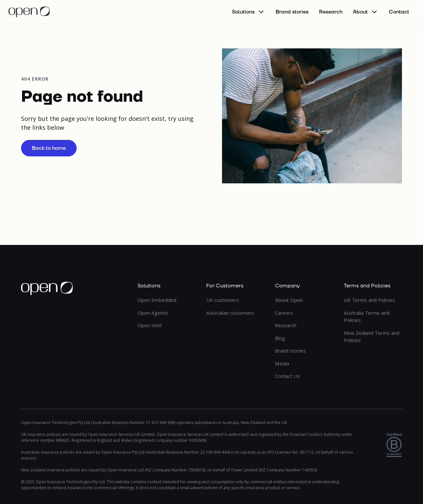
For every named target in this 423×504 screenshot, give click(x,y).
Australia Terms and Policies (367, 317)
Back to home (49, 148)
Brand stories (292, 12)
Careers (284, 313)
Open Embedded (157, 300)
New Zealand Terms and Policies (372, 337)
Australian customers (230, 313)
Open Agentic (153, 313)
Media (282, 363)
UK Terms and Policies (369, 300)
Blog (280, 338)
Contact (399, 12)
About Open (289, 300)
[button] (249, 12)
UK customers (223, 300)
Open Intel (149, 325)
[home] (29, 12)
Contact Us (287, 376)
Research (331, 12)
